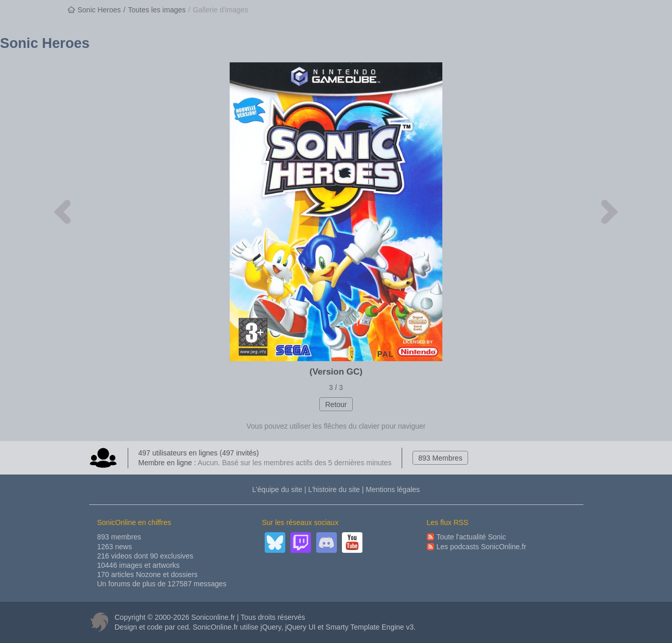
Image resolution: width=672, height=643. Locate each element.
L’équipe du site (277, 489)
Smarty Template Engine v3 (369, 627)
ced (183, 627)
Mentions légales (393, 489)
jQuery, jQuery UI (288, 627)
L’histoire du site (334, 489)
